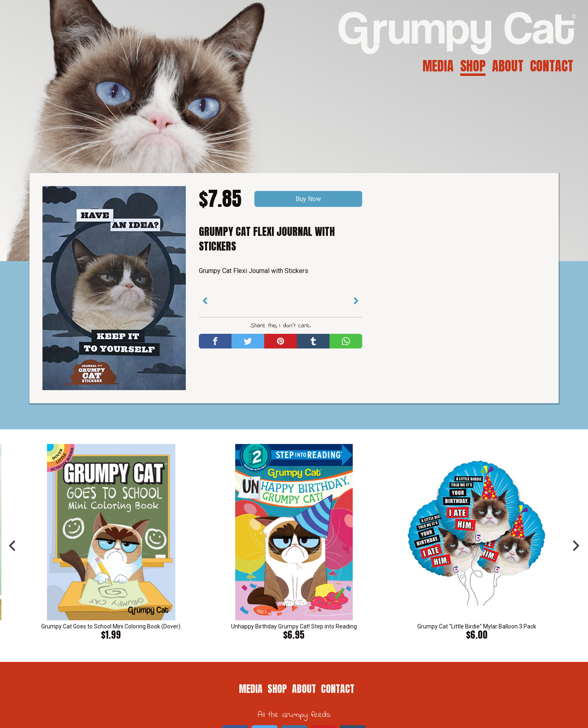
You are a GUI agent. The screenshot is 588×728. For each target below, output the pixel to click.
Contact (552, 66)
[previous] (13, 546)
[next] (575, 546)
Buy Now (308, 199)
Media (438, 66)
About (508, 66)
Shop (473, 66)
